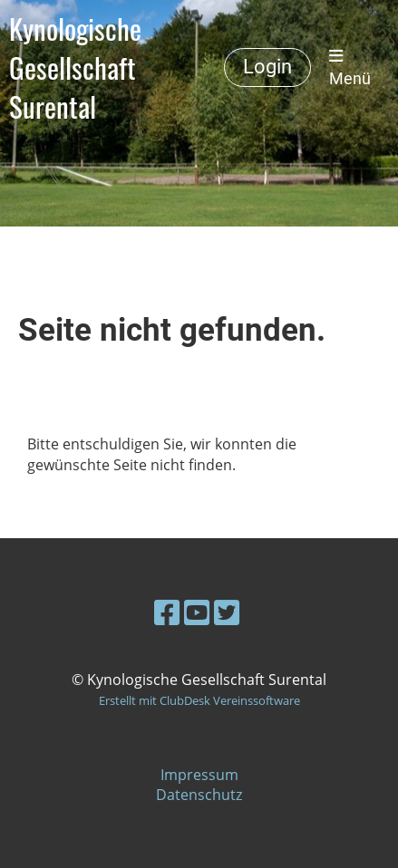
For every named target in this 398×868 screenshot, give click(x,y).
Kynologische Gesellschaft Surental (75, 68)
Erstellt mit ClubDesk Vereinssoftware (199, 700)
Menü (350, 68)
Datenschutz (199, 795)
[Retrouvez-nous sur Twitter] (227, 612)
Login (267, 67)
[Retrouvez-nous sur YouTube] (197, 612)
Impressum (199, 775)
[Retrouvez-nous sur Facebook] (167, 612)
